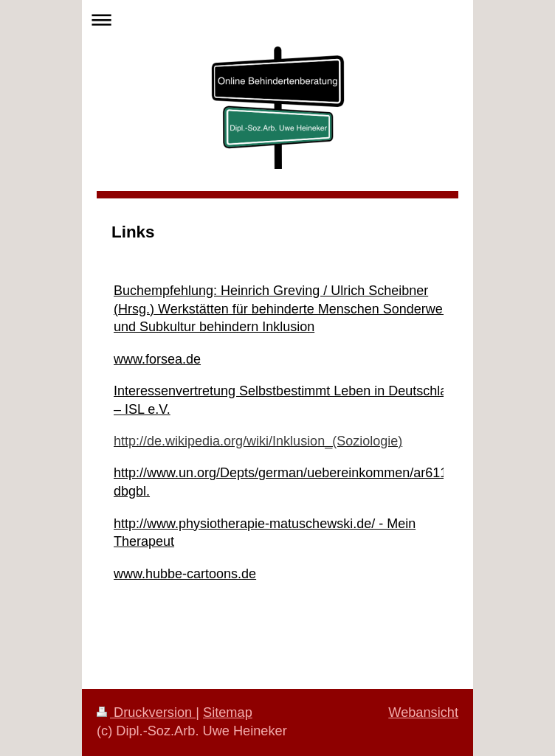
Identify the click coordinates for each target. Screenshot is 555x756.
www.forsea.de (157, 359)
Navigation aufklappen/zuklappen (277, 20)
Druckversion (146, 712)
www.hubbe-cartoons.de (185, 574)
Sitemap (228, 712)
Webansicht (423, 712)
